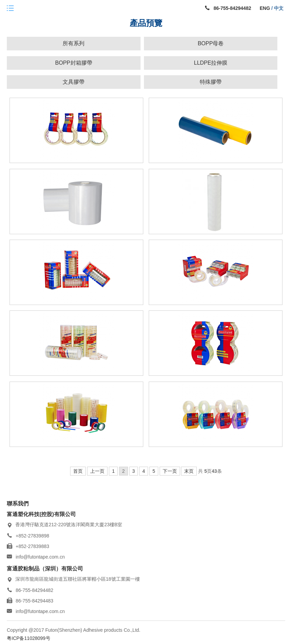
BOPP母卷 (211, 43)
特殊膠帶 (211, 82)
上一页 (97, 471)
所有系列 (74, 43)
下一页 (170, 471)
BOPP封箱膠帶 (74, 63)
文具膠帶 (74, 82)
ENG (265, 8)
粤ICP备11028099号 (29, 638)
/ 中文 (277, 8)
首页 (78, 471)
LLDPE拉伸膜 (211, 63)
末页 (189, 471)
